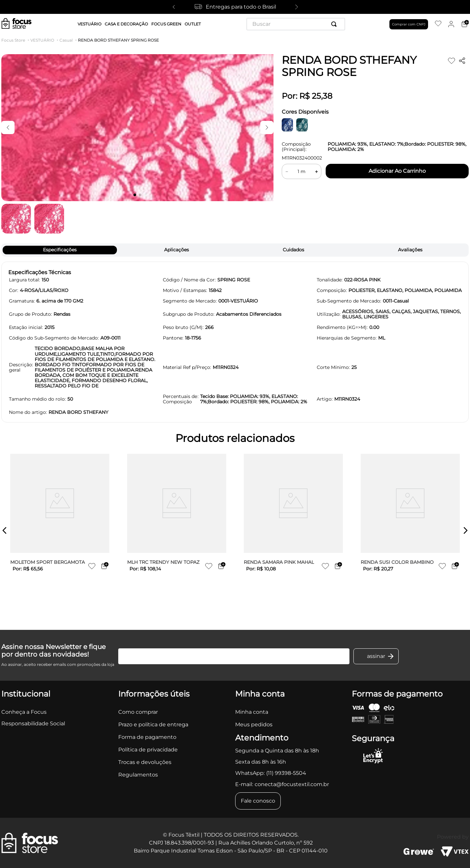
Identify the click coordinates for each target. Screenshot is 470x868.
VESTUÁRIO (42, 40)
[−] (287, 171)
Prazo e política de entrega (153, 724)
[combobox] (296, 24)
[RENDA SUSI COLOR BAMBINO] (410, 530)
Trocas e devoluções (145, 762)
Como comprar (138, 712)
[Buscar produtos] (335, 24)
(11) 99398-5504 (286, 773)
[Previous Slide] (174, 7)
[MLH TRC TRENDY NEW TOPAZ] (177, 530)
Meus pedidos (254, 724)
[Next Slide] (297, 7)
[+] (316, 171)
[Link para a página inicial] (15, 40)
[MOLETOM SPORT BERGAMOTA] (60, 530)
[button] (5, 530)
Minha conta (252, 712)
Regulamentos (138, 775)
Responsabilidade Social (33, 723)
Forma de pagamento (147, 737)
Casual (66, 40)
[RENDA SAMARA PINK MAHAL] (293, 530)
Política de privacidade (148, 750)
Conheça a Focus (24, 712)
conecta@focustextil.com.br (292, 784)
